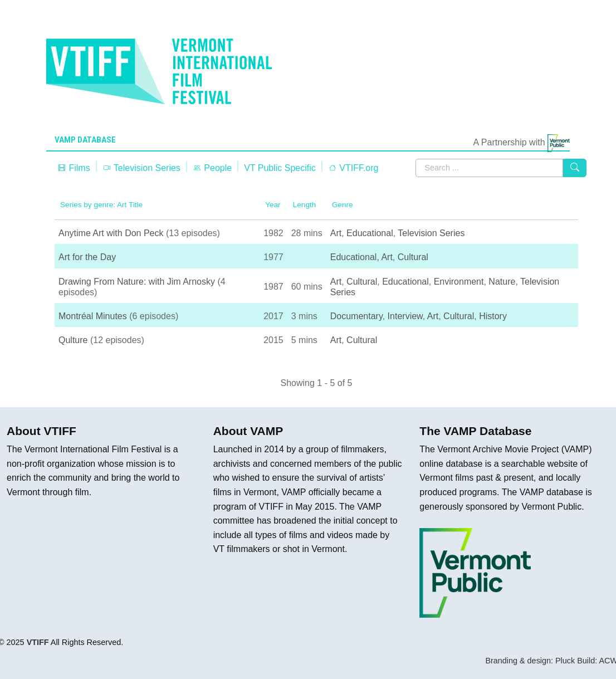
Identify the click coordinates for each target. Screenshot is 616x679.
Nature (502, 282)
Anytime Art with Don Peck (111, 233)
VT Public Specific (280, 168)
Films (74, 168)
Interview (405, 316)
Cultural (413, 257)
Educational (370, 233)
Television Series (141, 168)
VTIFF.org (353, 168)
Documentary (356, 316)
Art (336, 233)
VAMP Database (85, 140)
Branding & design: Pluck (530, 661)
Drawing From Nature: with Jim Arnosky (137, 282)
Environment (459, 282)
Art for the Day (87, 257)
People (212, 168)
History (493, 316)
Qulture (73, 340)
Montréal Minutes (93, 316)
